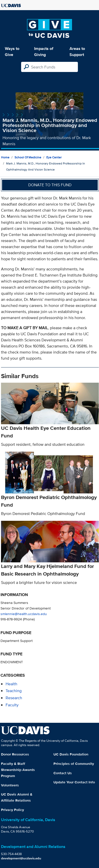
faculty (12, 705)
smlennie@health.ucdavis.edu (24, 614)
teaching (14, 691)
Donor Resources (15, 754)
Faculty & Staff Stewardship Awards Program (18, 770)
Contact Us (63, 773)
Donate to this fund (50, 185)
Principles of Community (74, 764)
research (14, 698)
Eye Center (54, 157)
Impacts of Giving (44, 52)
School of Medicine (28, 157)
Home (5, 157)
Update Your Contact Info (74, 782)
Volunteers (10, 785)
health (11, 684)
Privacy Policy (12, 810)
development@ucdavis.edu (21, 858)
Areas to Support (77, 52)
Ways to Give (12, 52)
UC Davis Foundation (71, 754)
